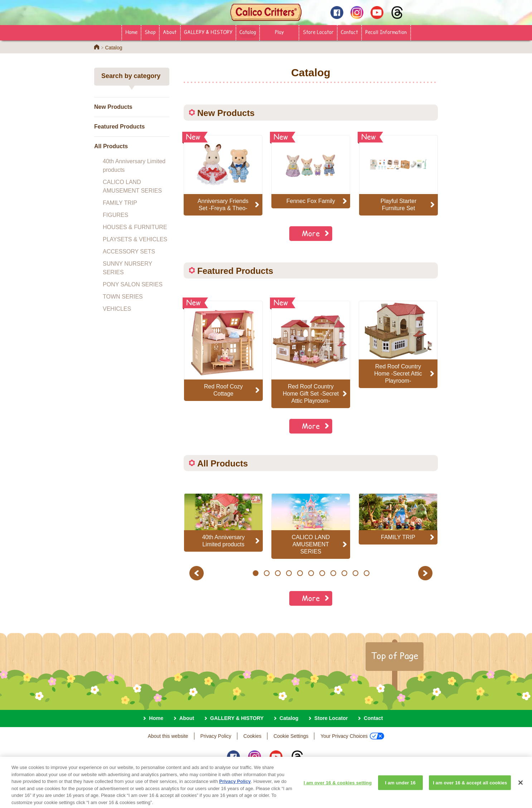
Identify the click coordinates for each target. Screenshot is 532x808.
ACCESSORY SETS (129, 251)
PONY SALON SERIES (133, 284)
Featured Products (119, 127)
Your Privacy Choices (352, 736)
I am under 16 (400, 787)
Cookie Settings (291, 736)
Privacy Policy (216, 736)
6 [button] (311, 573)
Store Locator (318, 32)
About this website (168, 736)
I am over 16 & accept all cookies (470, 787)
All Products (111, 146)
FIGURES (115, 215)
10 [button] (355, 573)
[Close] (521, 788)
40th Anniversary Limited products (134, 166)
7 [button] (322, 573)
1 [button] (255, 573)
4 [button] (289, 573)
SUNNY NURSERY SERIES (127, 268)
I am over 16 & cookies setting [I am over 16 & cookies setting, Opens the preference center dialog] (338, 787)
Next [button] (426, 573)
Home (131, 32)
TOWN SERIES (123, 297)
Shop (150, 32)
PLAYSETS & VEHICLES (135, 239)
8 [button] (333, 573)
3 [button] (278, 573)
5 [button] (300, 573)
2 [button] (267, 573)
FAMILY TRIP (120, 203)
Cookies (252, 736)
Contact (349, 32)
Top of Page (395, 655)
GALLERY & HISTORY (208, 32)
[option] (223, 351)
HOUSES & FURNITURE (135, 227)
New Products (113, 107)
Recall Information (386, 32)
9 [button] (344, 573)
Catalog (248, 32)
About (170, 32)
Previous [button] (198, 573)
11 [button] (366, 573)
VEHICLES (117, 309)
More (311, 233)
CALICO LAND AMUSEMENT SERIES (132, 186)
